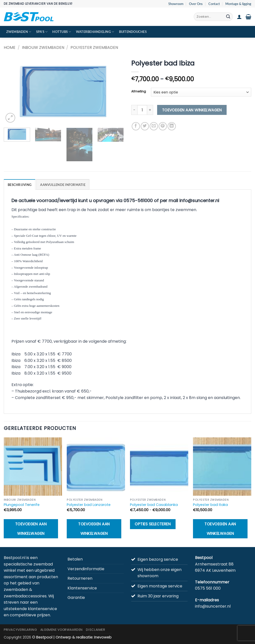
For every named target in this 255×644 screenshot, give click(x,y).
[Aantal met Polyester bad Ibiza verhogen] (150, 110)
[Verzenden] (228, 17)
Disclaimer (96, 630)
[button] (239, 17)
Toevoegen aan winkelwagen (192, 110)
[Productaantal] (142, 110)
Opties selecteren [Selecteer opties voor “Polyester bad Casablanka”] (153, 524)
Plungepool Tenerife (22, 505)
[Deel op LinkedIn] (172, 126)
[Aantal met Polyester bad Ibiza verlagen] (134, 110)
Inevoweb (103, 637)
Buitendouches (133, 32)
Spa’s (42, 32)
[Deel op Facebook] (136, 126)
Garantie (76, 598)
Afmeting (139, 91)
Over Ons (196, 4)
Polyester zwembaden (94, 47)
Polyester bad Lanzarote (89, 505)
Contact (214, 4)
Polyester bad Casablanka (154, 505)
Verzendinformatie (86, 569)
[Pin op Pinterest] (163, 126)
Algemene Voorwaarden (62, 630)
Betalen (75, 559)
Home (10, 47)
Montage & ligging (238, 4)
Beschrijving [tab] (20, 185)
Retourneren (80, 578)
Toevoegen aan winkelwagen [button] (31, 529)
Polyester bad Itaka (210, 505)
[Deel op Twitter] (145, 126)
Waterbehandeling (95, 32)
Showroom (176, 4)
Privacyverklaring (20, 630)
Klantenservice (82, 588)
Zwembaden (19, 32)
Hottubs (62, 32)
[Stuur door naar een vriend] (154, 126)
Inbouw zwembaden (43, 47)
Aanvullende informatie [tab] (63, 185)
